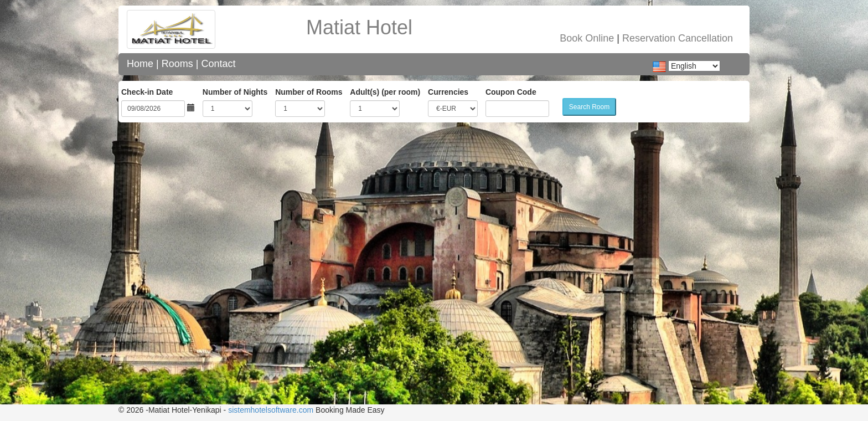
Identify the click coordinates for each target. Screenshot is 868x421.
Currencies (448, 92)
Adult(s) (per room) (385, 92)
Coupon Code (511, 92)
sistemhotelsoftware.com (271, 410)
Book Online (587, 38)
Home (140, 64)
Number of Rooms (309, 92)
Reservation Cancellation (678, 38)
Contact (218, 64)
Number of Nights (235, 92)
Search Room (589, 107)
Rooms (177, 64)
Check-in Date (147, 92)
